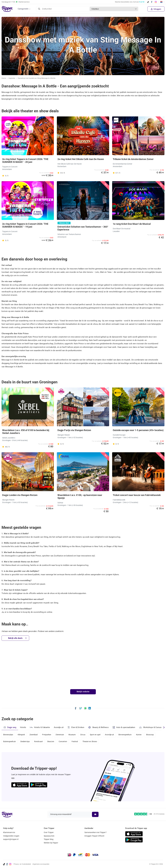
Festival (75, 742)
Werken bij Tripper (51, 843)
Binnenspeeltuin (126, 735)
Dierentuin (60, 735)
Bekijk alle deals (17, 638)
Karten (140, 735)
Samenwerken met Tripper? (95, 832)
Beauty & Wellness (98, 727)
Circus (83, 735)
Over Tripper (49, 832)
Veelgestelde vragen (11, 836)
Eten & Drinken (76, 727)
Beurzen (51, 742)
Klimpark (21, 735)
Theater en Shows (90, 742)
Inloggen (156, 9)
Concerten (63, 742)
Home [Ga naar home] (4, 78)
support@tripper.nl (11, 839)
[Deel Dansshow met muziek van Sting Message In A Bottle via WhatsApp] (85, 708)
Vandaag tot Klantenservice (16, 2)
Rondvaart (39, 742)
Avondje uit (59, 727)
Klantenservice (9, 832)
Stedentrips (25, 742)
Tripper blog (49, 839)
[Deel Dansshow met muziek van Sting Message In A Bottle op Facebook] (76, 708)
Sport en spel (96, 735)
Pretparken (47, 735)
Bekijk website (83, 692)
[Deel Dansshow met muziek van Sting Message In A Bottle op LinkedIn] (90, 708)
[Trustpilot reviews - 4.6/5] (149, 814)
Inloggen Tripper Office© (94, 836)
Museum (73, 735)
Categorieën (23, 9)
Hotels (23, 727)
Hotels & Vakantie (40, 727)
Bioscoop (151, 735)
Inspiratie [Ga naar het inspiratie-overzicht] (12, 78)
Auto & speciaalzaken (124, 727)
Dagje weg (10, 727)
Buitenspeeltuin (10, 742)
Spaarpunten (49, 836)
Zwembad (34, 735)
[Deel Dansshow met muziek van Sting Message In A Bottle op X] (81, 708)
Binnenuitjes (8, 735)
